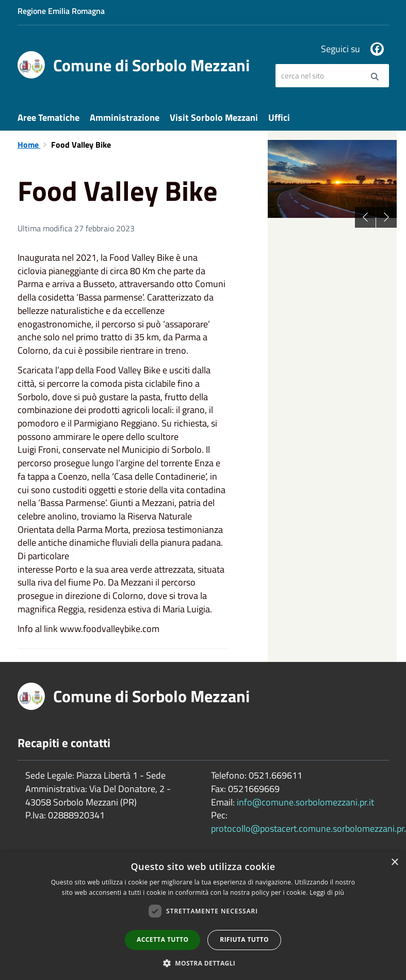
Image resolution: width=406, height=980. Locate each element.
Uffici (279, 117)
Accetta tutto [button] (163, 939)
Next (386, 217)
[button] (203, 963)
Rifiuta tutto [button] (244, 939)
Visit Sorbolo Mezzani (214, 117)
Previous (365, 217)
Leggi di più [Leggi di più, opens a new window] (327, 892)
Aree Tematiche (48, 117)
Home (29, 145)
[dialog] (203, 916)
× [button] (394, 863)
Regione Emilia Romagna (61, 11)
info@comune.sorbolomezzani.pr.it (305, 802)
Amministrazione (125, 117)
